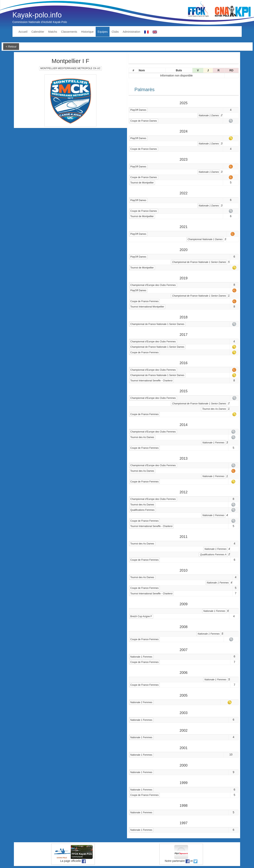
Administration (131, 32)
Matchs (53, 32)
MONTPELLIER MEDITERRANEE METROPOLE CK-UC (70, 68)
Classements (69, 32)
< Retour (11, 47)
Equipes (103, 32)
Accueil (23, 32)
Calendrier (38, 32)
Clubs (115, 32)
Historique (87, 32)
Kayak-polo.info (37, 15)
